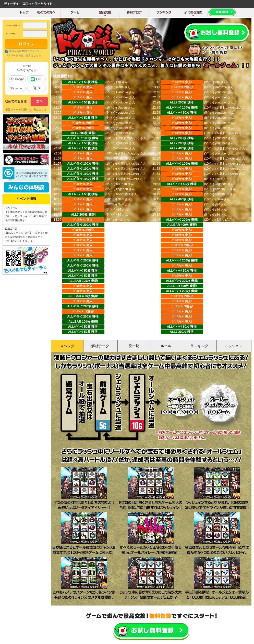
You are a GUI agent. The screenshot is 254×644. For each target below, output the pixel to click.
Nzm (121, 199)
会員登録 (217, 33)
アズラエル (124, 271)
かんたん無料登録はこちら (151, 631)
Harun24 (221, 87)
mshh (120, 87)
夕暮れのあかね (227, 108)
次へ (26, 102)
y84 (217, 204)
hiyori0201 (222, 189)
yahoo (17, 88)
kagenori (221, 184)
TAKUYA (222, 220)
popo (218, 322)
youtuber (221, 92)
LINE (36, 79)
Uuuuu (122, 108)
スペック (67, 346)
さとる (121, 255)
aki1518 (220, 179)
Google (17, 79)
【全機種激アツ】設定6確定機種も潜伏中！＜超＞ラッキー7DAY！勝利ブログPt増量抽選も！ (26, 216)
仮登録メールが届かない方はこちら (26, 109)
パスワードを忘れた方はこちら (23, 55)
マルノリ (124, 225)
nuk (120, 220)
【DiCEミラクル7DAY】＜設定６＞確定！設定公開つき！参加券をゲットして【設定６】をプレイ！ (26, 237)
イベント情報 (26, 199)
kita (119, 82)
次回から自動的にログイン (24, 51)
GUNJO (122, 322)
